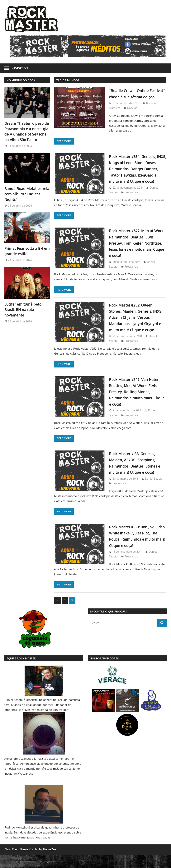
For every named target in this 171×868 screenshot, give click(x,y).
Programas (76, 199)
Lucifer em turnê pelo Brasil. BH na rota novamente (22, 308)
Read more (64, 142)
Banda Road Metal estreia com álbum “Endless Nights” (26, 193)
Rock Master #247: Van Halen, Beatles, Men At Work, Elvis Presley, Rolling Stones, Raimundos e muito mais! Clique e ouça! (137, 405)
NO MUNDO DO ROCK (21, 80)
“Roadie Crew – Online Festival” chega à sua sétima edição (138, 97)
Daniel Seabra (154, 492)
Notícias (132, 114)
